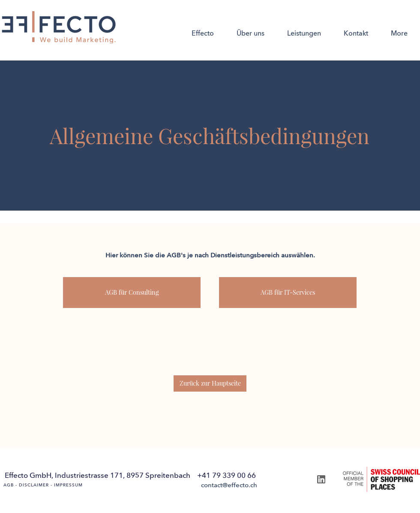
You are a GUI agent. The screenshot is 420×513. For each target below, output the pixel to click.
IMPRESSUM (68, 485)
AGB (9, 485)
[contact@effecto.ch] (229, 486)
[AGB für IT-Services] (288, 293)
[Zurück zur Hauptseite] (210, 383)
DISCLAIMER (34, 485)
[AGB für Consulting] (132, 293)
